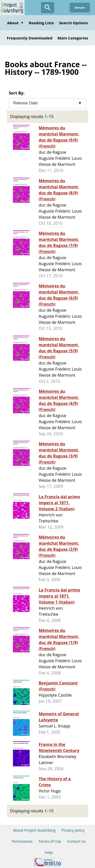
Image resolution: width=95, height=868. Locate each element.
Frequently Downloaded (30, 38)
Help (49, 852)
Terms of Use (50, 841)
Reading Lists (41, 23)
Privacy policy (73, 830)
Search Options (73, 23)
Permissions (22, 841)
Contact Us (76, 841)
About (15, 23)
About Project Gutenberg (34, 830)
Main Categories (73, 38)
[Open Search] (48, 8)
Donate (80, 7)
